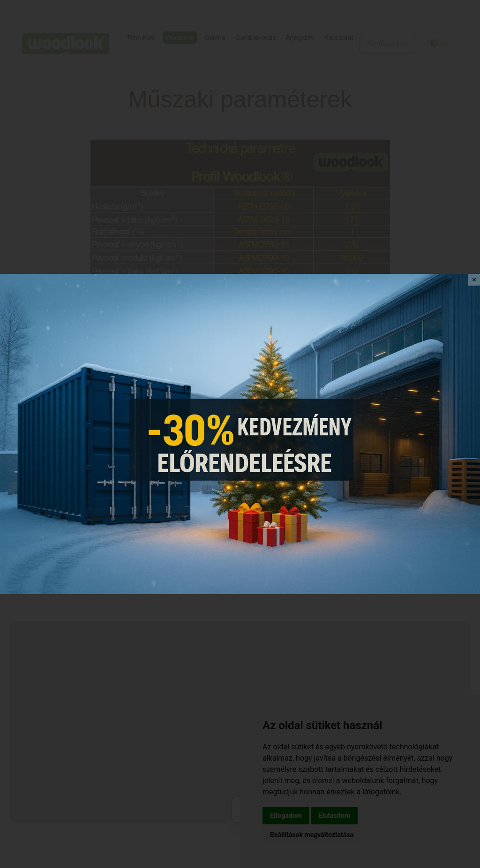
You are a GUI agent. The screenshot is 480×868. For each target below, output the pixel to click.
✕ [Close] (474, 280)
